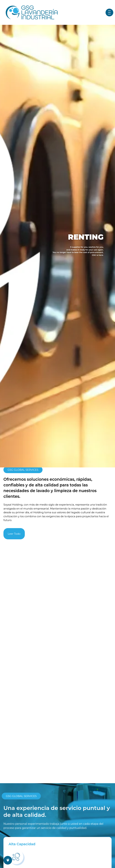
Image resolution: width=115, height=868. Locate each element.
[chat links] (8, 860)
